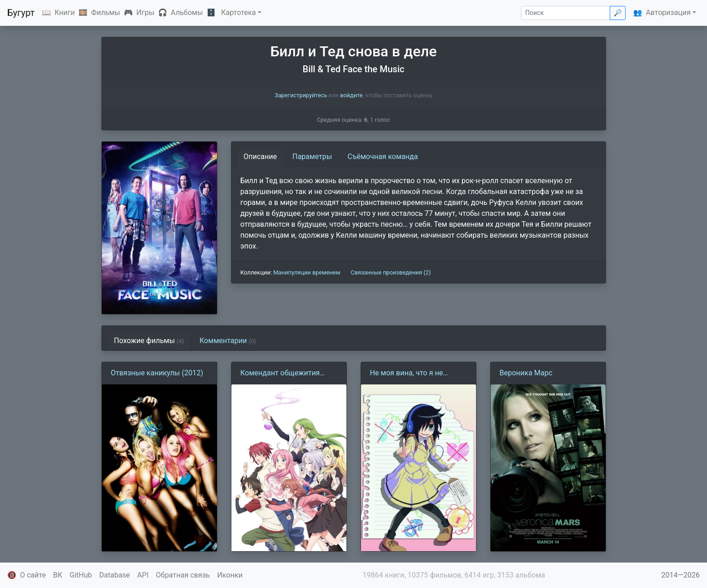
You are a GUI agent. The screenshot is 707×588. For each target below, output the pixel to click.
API (143, 575)
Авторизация (668, 12)
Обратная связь (183, 575)
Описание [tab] (261, 157)
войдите (351, 95)
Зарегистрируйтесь (301, 95)
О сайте (33, 575)
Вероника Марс (526, 373)
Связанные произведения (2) (391, 272)
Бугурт (21, 13)
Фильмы (105, 12)
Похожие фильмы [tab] (149, 341)
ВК (58, 575)
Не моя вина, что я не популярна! (407, 374)
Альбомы (187, 12)
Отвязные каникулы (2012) (157, 373)
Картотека (238, 12)
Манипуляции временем (307, 272)
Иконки (230, 575)
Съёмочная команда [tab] (383, 157)
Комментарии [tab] (228, 341)
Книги (65, 12)
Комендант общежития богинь (280, 374)
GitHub (81, 575)
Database (115, 575)
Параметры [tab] (312, 157)
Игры (145, 12)
